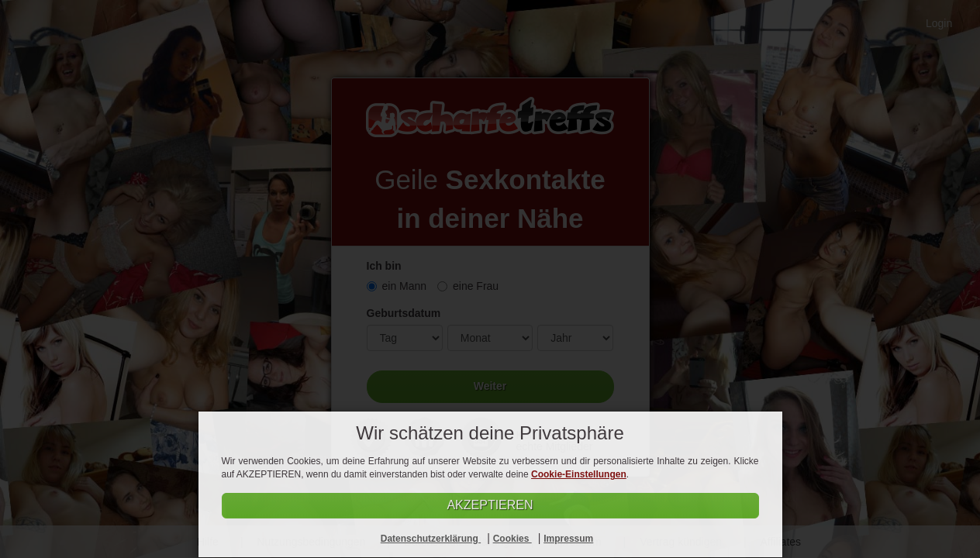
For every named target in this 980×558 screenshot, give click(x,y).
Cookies (512, 539)
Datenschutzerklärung (431, 539)
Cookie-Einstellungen (579, 474)
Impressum (568, 539)
